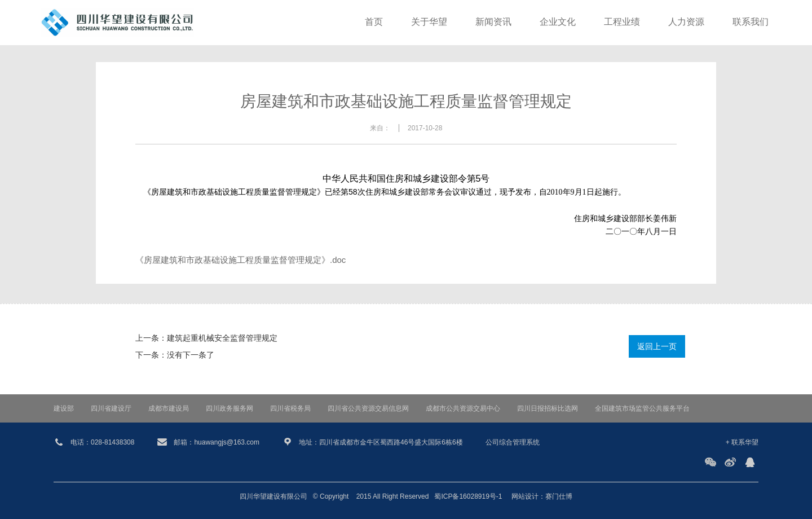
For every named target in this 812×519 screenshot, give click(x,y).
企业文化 (558, 22)
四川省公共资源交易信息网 (368, 408)
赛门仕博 (559, 496)
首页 (374, 22)
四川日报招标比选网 (548, 408)
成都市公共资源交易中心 (463, 408)
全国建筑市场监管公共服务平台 (642, 408)
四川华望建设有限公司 (273, 496)
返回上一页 (657, 346)
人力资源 (686, 22)
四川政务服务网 (230, 408)
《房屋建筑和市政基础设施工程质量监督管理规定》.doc (240, 260)
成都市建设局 (169, 408)
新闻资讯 (493, 22)
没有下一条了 (191, 355)
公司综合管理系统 (513, 442)
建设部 (64, 408)
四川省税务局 (290, 408)
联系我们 (751, 22)
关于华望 (429, 22)
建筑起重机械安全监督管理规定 (222, 338)
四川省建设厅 (111, 408)
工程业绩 (622, 22)
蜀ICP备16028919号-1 (468, 496)
